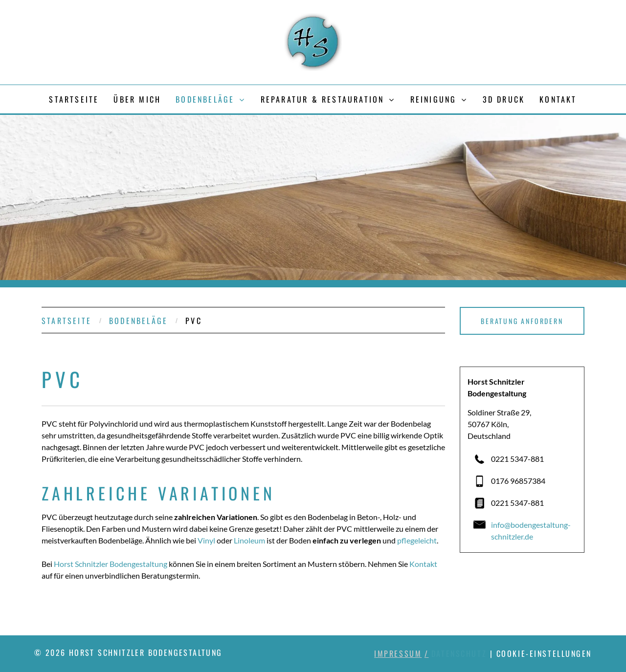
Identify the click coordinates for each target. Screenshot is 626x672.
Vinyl (206, 540)
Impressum (398, 653)
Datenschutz (459, 653)
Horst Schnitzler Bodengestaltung (111, 564)
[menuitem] (74, 99)
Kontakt (423, 564)
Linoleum (249, 540)
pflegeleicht (417, 540)
